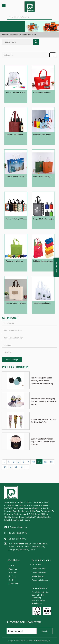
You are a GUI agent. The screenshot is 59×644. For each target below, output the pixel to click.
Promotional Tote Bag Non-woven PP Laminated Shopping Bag (44, 177)
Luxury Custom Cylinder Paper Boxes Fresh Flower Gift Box (43, 442)
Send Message (12, 359)
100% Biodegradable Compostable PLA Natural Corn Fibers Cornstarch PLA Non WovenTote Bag (44, 303)
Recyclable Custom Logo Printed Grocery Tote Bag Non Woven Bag (43, 219)
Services (12, 576)
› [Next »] (27, 467)
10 (33, 462)
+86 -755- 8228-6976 (17, 533)
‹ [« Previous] (4, 462)
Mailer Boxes (38, 576)
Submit (45, 631)
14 (5, 467)
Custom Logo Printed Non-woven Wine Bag (14, 135)
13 (51, 462)
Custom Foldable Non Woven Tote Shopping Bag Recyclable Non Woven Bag (44, 93)
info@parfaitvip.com (18, 527)
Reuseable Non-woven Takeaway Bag (42, 135)
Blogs (11, 580)
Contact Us (14, 583)
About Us (13, 569)
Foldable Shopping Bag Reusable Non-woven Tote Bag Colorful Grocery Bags (44, 261)
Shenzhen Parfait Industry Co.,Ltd (38, 641)
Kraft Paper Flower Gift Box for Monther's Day (44, 421)
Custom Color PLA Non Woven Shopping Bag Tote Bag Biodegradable (16, 303)
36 (16, 467)
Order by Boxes (39, 572)
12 (45, 462)
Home (5, 35)
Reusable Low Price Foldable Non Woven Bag (16, 261)
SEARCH (52, 18)
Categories (8, 55)
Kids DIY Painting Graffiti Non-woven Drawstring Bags (16, 93)
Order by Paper (39, 568)
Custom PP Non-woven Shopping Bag (15, 177)
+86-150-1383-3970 (17, 539)
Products (14, 35)
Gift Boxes (36, 564)
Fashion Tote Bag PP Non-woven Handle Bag (16, 219)
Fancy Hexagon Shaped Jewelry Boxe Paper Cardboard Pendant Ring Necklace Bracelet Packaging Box (42, 381)
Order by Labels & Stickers (40, 580)
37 (22, 467)
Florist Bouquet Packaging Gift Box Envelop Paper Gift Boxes (43, 401)
